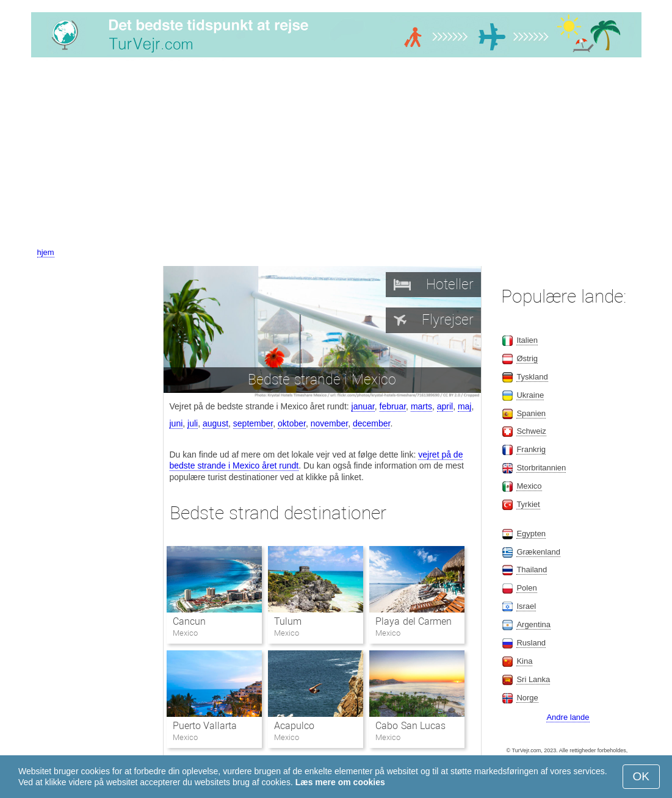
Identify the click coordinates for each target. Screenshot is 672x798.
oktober (292, 423)
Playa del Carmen (414, 621)
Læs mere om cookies (340, 782)
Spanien (531, 413)
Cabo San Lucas (410, 726)
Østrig (527, 358)
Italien (527, 340)
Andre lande (568, 717)
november (329, 423)
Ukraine (530, 395)
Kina (524, 661)
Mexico (529, 486)
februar (393, 406)
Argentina (533, 624)
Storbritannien (541, 468)
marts (421, 406)
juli (193, 423)
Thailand (532, 570)
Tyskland (532, 377)
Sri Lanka (533, 679)
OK (641, 776)
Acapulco (294, 726)
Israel (526, 606)
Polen (526, 588)
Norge (527, 698)
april (445, 406)
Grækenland (538, 552)
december (371, 423)
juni (176, 423)
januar (363, 406)
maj (465, 406)
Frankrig (531, 449)
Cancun (189, 621)
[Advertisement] (336, 154)
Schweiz (531, 431)
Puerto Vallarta (205, 726)
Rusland (531, 643)
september (253, 423)
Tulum (288, 621)
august (215, 423)
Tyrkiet (528, 504)
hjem (46, 252)
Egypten (531, 534)
